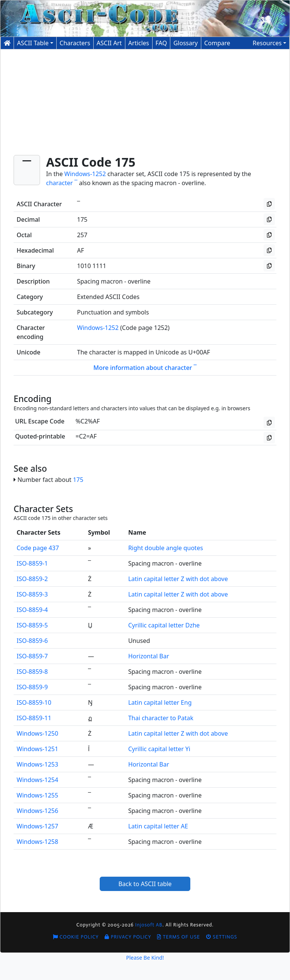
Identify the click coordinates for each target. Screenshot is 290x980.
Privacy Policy (128, 937)
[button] (269, 43)
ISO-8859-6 (32, 641)
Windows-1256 (37, 811)
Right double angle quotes (165, 548)
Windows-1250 (37, 733)
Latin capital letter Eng (160, 702)
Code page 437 (38, 548)
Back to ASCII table (145, 884)
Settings (222, 937)
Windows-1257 (37, 826)
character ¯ (62, 183)
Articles (139, 43)
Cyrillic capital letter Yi (159, 749)
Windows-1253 (37, 764)
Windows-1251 (37, 749)
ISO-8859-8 (32, 672)
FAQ (161, 43)
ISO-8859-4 (32, 610)
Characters (75, 43)
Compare (217, 43)
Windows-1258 (37, 842)
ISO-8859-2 (32, 579)
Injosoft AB (149, 925)
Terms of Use (178, 937)
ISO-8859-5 (32, 625)
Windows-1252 (85, 174)
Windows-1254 (37, 780)
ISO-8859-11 (34, 718)
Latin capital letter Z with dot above (178, 579)
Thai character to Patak (161, 718)
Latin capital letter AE (158, 826)
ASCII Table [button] (33, 43)
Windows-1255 (37, 795)
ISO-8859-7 (32, 656)
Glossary (186, 43)
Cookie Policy (76, 937)
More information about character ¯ (145, 368)
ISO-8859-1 (32, 563)
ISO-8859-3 (32, 594)
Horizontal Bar (148, 656)
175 (78, 480)
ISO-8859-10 (34, 702)
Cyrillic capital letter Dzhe (164, 625)
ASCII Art (109, 43)
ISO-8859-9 (32, 687)
